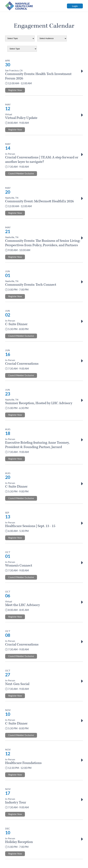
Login (75, 6)
